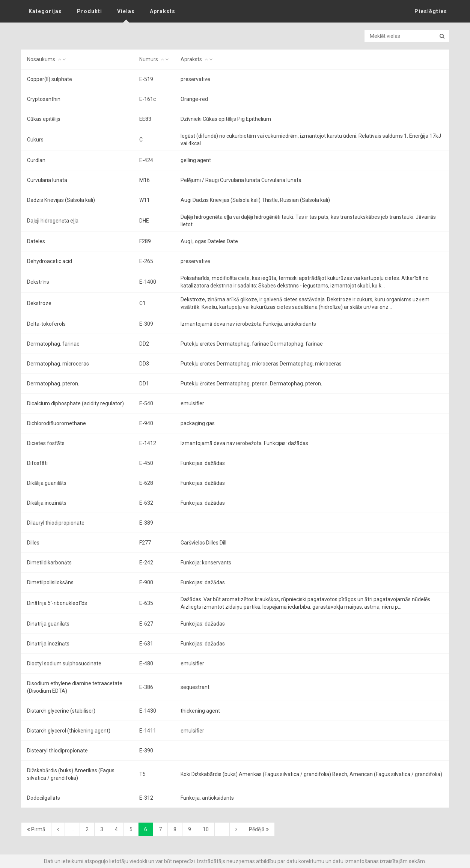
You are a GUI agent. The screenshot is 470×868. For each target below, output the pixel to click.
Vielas (126, 11)
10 (206, 829)
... (72, 829)
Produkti (90, 11)
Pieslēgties (431, 11)
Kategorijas (45, 11)
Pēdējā (259, 829)
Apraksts (163, 11)
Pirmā (36, 829)
